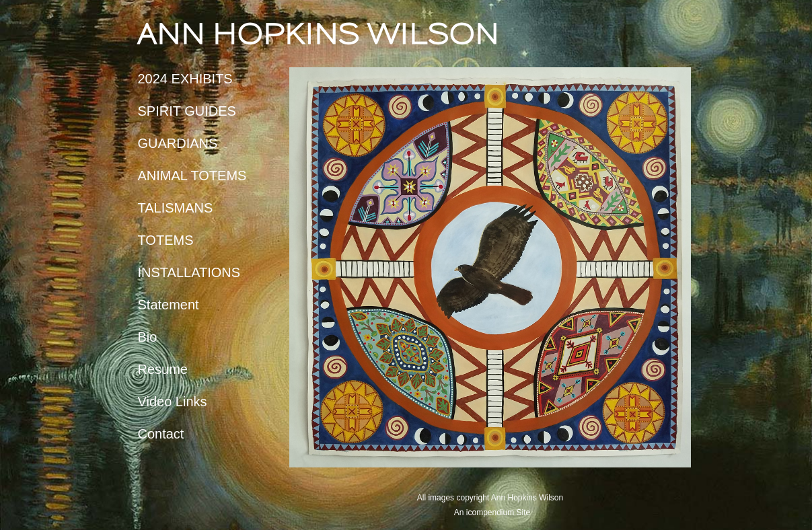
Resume (163, 369)
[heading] (172, 34)
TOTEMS (166, 240)
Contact (161, 434)
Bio (148, 337)
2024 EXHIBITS (185, 79)
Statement (169, 305)
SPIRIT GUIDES (187, 111)
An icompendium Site (492, 513)
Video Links (173, 402)
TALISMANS (176, 208)
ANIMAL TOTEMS (192, 176)
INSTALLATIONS (189, 272)
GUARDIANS (178, 143)
